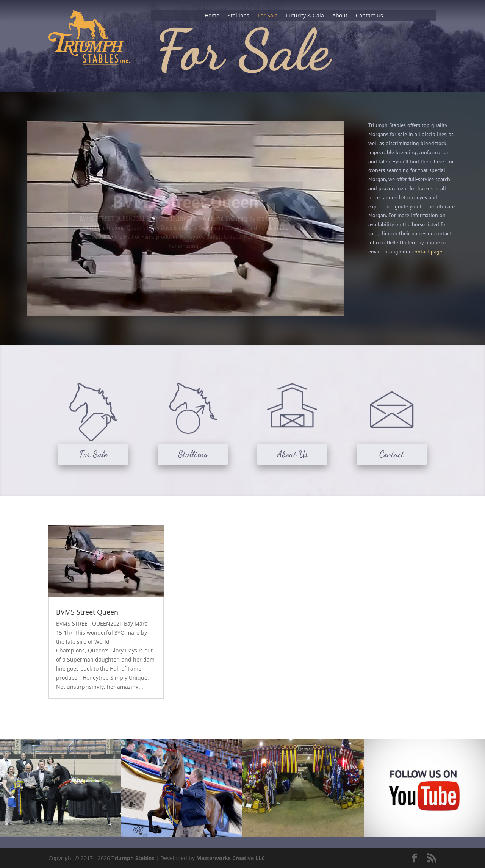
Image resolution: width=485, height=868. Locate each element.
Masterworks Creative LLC (231, 858)
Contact (392, 454)
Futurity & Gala (305, 16)
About (340, 16)
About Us (292, 454)
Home (212, 16)
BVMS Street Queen (87, 612)
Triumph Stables (133, 858)
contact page (427, 252)
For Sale (268, 16)
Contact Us (369, 16)
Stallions (239, 16)
